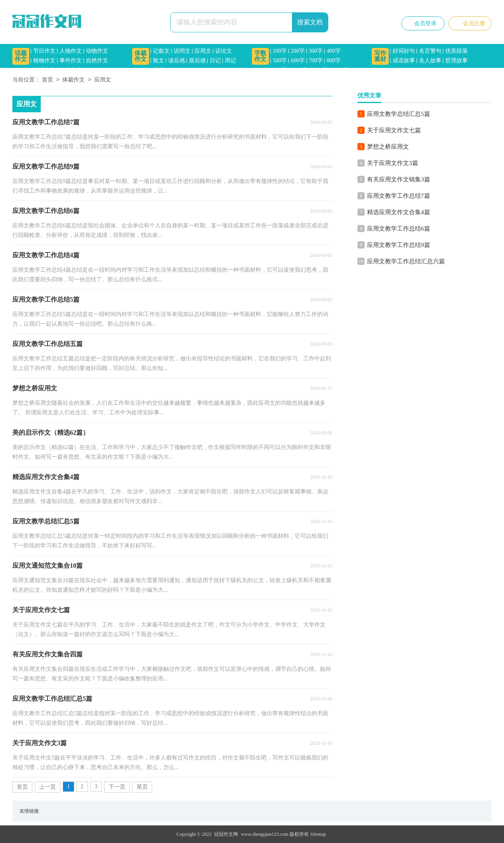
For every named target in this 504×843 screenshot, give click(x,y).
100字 (280, 51)
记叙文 (161, 51)
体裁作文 (141, 56)
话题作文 (21, 56)
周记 (230, 61)
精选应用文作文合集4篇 (399, 212)
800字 (334, 61)
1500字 (341, 70)
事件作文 (71, 61)
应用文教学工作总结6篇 (399, 229)
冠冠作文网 (226, 834)
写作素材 (380, 56)
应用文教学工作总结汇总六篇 (406, 261)
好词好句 (404, 51)
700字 (316, 61)
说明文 (182, 51)
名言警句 (430, 51)
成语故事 (404, 61)
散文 (159, 61)
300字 (316, 51)
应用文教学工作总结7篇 (399, 196)
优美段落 (456, 51)
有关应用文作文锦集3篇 (399, 179)
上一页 (48, 787)
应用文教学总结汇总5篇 (399, 114)
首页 (48, 80)
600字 (298, 61)
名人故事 (430, 61)
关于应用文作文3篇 (393, 163)
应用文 (203, 51)
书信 (159, 70)
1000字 (299, 70)
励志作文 (71, 70)
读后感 (177, 61)
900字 (280, 70)
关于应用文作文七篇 (394, 130)
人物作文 (71, 51)
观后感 (197, 61)
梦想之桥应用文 (388, 147)
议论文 (224, 51)
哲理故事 (456, 61)
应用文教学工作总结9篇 (399, 245)
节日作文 (44, 51)
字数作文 (260, 56)
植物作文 (44, 61)
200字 (298, 51)
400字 (334, 51)
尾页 (142, 787)
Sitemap (318, 834)
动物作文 (97, 51)
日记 (215, 61)
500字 (280, 61)
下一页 (117, 787)
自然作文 (97, 61)
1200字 (320, 70)
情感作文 (44, 70)
